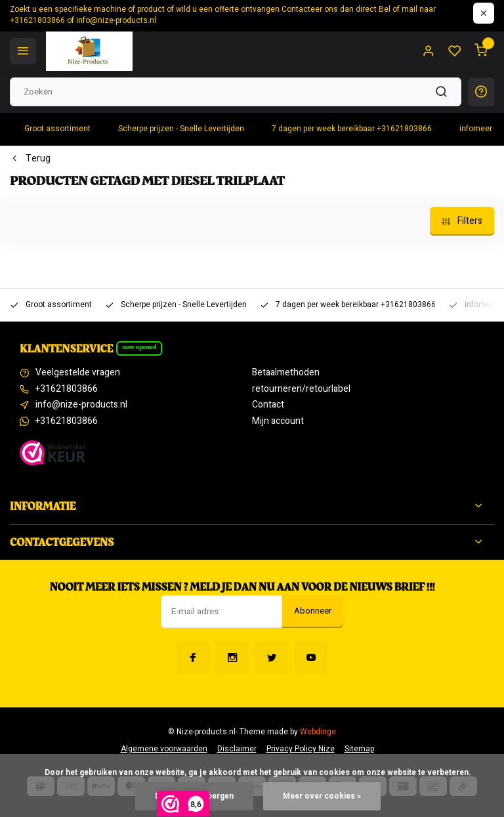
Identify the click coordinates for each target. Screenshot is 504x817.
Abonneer (313, 611)
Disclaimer (237, 749)
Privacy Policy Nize (301, 749)
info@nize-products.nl (81, 405)
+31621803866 (67, 389)
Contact (268, 405)
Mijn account (278, 421)
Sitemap (359, 749)
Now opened (139, 347)
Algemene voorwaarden (164, 749)
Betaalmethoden (286, 373)
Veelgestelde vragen (78, 373)
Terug (30, 159)
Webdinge (318, 732)
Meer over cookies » (322, 796)
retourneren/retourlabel (301, 389)
